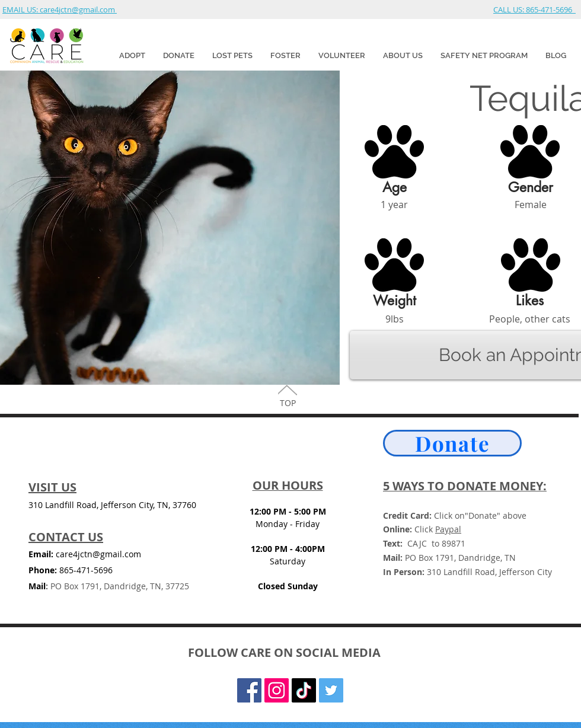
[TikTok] (304, 690)
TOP (288, 403)
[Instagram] (277, 690)
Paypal (448, 529)
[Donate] (452, 443)
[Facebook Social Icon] (249, 690)
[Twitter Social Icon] (331, 690)
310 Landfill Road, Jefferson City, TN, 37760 (112, 505)
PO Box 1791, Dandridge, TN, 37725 (117, 586)
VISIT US (52, 487)
